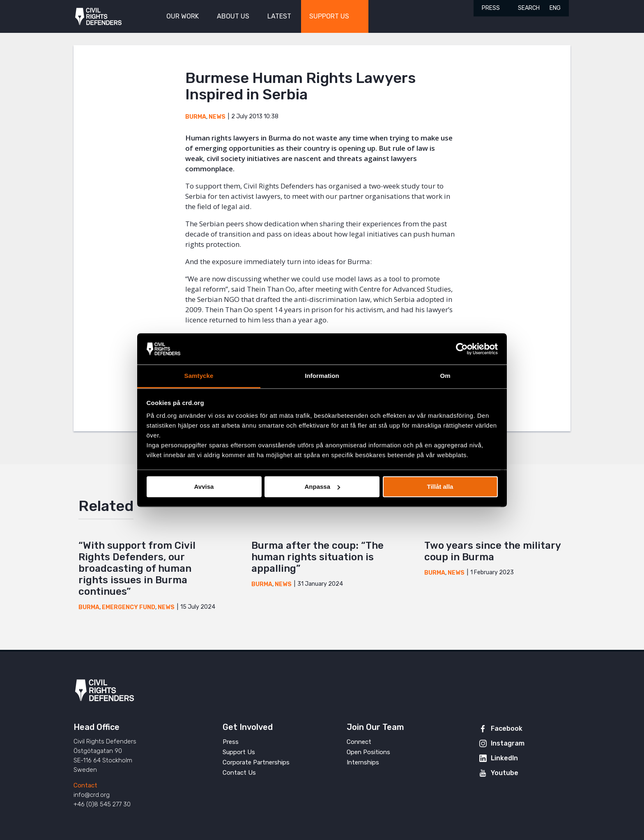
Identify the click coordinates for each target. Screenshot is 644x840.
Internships (363, 762)
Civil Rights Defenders (98, 17)
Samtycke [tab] (199, 376)
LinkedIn (504, 758)
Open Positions (368, 752)
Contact (85, 785)
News (217, 117)
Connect (359, 742)
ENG (555, 8)
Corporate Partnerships (256, 762)
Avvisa (204, 487)
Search (529, 8)
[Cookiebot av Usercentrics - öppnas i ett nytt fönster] (462, 349)
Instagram (508, 743)
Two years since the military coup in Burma (492, 551)
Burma (196, 117)
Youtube (505, 773)
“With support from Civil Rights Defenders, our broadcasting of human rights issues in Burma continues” (137, 568)
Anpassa (322, 487)
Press (491, 8)
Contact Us (239, 773)
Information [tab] (322, 376)
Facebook (507, 728)
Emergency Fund (129, 607)
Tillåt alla (440, 487)
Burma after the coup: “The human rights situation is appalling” (317, 557)
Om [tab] (445, 376)
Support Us (239, 752)
